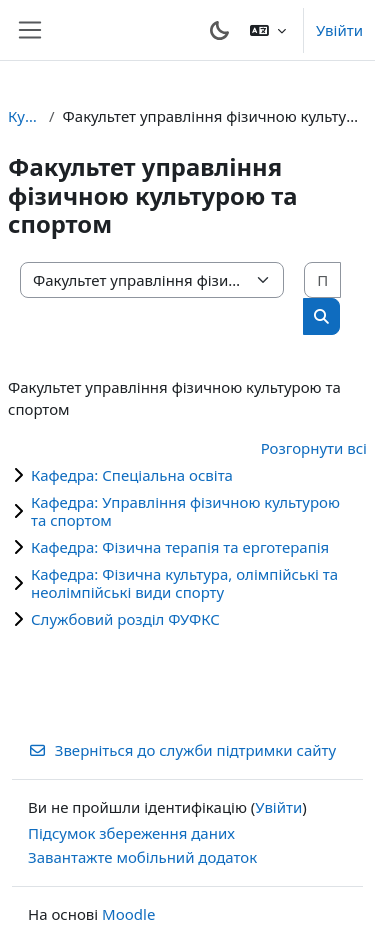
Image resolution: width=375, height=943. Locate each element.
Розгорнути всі (314, 448)
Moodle (128, 914)
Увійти (339, 30)
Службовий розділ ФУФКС (125, 619)
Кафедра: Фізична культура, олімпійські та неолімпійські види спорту (184, 583)
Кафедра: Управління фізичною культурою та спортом (185, 511)
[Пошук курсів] (322, 280)
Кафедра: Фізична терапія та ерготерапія (180, 547)
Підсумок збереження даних (131, 833)
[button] (268, 30)
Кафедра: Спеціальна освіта (132, 475)
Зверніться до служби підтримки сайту (182, 750)
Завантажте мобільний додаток (142, 857)
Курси (24, 116)
